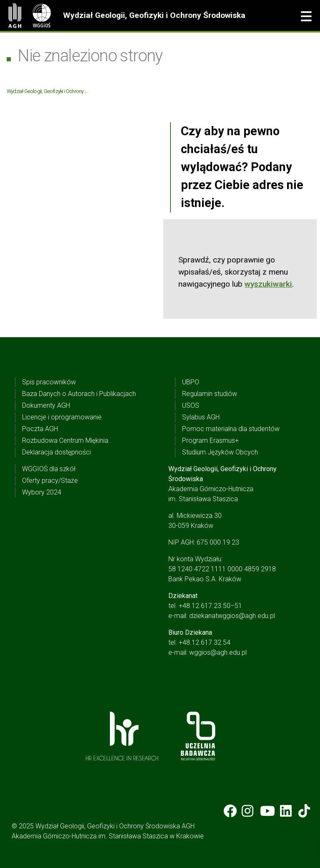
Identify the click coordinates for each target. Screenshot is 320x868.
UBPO (191, 382)
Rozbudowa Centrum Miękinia (65, 440)
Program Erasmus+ (210, 440)
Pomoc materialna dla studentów (231, 429)
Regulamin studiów (210, 394)
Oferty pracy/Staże (50, 481)
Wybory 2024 (42, 492)
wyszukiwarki (268, 284)
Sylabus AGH (201, 417)
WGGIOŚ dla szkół (49, 469)
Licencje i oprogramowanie (62, 417)
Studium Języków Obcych (220, 452)
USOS (191, 405)
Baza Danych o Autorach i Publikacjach (79, 394)
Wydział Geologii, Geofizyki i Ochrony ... (47, 91)
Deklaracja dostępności (56, 452)
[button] (306, 17)
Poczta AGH (40, 429)
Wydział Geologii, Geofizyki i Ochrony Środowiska (154, 15)
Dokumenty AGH (46, 405)
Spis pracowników (49, 382)
